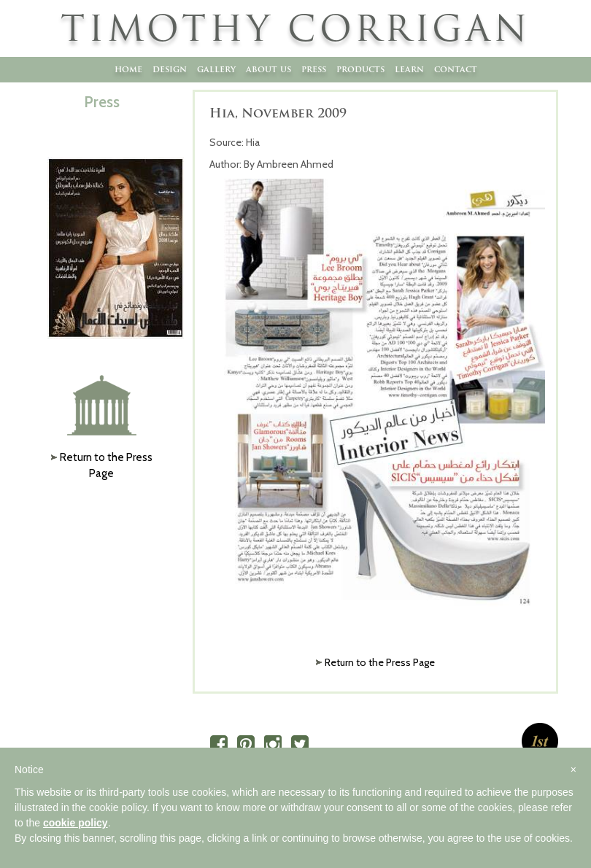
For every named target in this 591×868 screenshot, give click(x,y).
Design (170, 69)
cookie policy (76, 823)
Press (314, 69)
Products (360, 69)
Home (128, 69)
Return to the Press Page (380, 662)
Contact (456, 69)
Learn (409, 69)
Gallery (216, 69)
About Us (269, 69)
